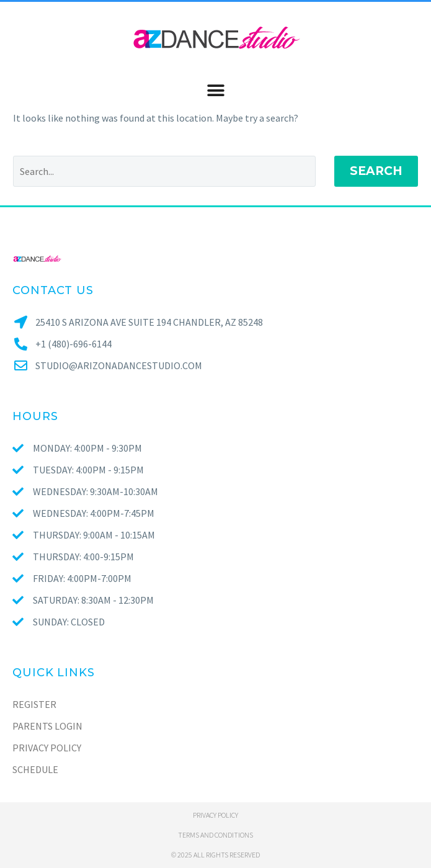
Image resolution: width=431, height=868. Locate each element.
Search (376, 171)
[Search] (164, 171)
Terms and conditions (216, 835)
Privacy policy (216, 815)
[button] (216, 90)
